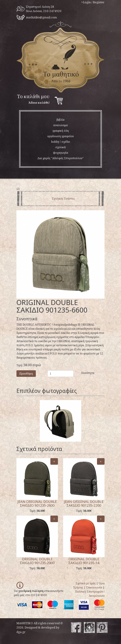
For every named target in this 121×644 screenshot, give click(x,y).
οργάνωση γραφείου (61, 136)
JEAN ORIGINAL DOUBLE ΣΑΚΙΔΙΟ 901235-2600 (37, 503)
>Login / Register (93, 2)
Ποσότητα (83, 373)
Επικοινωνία (94, 587)
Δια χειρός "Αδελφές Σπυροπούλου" (60, 158)
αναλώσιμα (60, 125)
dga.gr (21, 632)
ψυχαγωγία (60, 153)
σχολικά (60, 147)
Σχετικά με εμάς (86, 583)
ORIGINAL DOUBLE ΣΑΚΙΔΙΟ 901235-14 (84, 561)
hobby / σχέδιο (60, 142)
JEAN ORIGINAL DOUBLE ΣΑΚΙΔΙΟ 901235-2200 (84, 503)
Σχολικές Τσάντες (63, 199)
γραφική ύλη (61, 131)
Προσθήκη (26, 374)
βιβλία (60, 120)
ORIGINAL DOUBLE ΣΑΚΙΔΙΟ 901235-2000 (37, 561)
